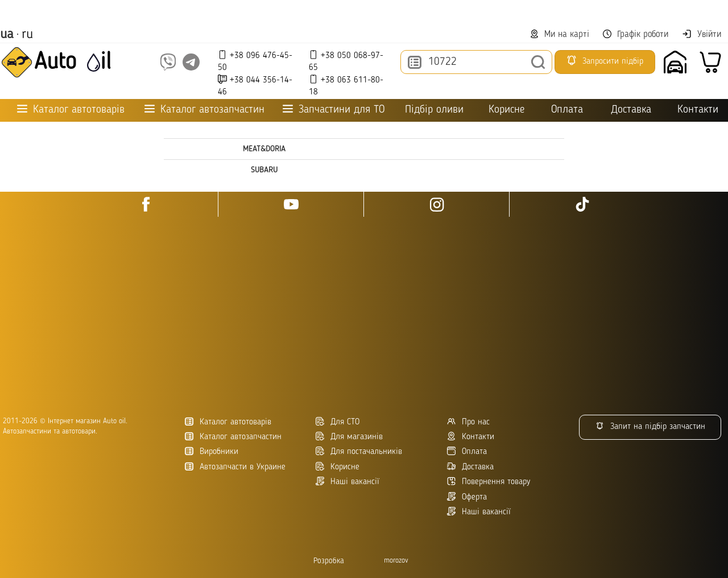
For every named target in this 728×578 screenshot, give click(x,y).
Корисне (506, 110)
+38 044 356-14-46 (255, 86)
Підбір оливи (434, 110)
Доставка (631, 110)
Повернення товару (489, 482)
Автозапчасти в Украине (235, 467)
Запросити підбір (605, 60)
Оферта (467, 497)
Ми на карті (560, 34)
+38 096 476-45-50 (255, 61)
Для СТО (338, 422)
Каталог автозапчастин (233, 437)
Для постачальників (359, 451)
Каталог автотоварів (228, 422)
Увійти (702, 34)
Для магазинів (349, 437)
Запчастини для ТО (334, 110)
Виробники (212, 451)
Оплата (567, 110)
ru (27, 35)
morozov (396, 561)
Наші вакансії (479, 512)
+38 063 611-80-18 (346, 86)
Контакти (698, 110)
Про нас (468, 422)
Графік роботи (636, 34)
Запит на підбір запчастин (650, 426)
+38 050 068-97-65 (346, 61)
